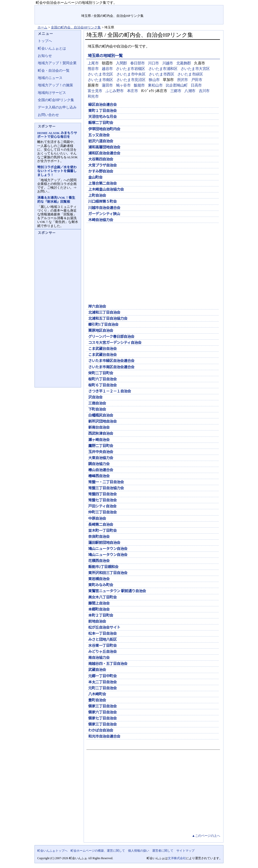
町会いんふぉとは (52, 48)
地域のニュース (50, 78)
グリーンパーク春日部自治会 (111, 337)
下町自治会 (97, 409)
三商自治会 (97, 403)
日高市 (196, 85)
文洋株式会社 (177, 858)
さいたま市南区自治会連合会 (111, 367)
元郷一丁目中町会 (102, 676)
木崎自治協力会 (101, 220)
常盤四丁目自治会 (102, 494)
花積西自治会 (99, 561)
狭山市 (154, 80)
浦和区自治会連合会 (104, 153)
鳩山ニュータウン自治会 (108, 549)
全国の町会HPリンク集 (56, 100)
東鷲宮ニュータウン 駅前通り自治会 (117, 591)
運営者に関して (163, 851)
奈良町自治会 (99, 537)
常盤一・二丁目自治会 (106, 482)
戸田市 (197, 80)
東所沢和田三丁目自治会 (108, 573)
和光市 (93, 96)
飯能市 (139, 85)
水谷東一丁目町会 (102, 646)
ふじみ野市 (115, 91)
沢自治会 (95, 397)
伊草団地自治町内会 (104, 129)
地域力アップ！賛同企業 (57, 63)
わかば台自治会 (101, 730)
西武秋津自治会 (101, 433)
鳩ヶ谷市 (123, 85)
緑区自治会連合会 (102, 105)
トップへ (45, 41)
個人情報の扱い (139, 851)
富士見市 (95, 91)
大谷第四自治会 (101, 159)
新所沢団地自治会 (102, 421)
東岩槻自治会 (99, 579)
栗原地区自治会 (101, 331)
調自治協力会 (99, 464)
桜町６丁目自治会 (102, 385)
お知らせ (45, 56)
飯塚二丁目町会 (101, 123)
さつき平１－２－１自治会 (110, 391)
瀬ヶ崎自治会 (99, 440)
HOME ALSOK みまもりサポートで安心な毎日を (57, 135)
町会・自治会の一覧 (54, 71)
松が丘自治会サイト (104, 627)
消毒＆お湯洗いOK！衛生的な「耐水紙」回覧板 (56, 200)
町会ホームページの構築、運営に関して (98, 851)
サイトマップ (212, 9)
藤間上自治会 (99, 603)
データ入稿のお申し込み (57, 107)
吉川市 (204, 91)
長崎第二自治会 (101, 525)
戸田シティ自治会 (102, 506)
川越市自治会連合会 (104, 208)
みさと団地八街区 (102, 640)
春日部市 (138, 63)
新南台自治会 (99, 427)
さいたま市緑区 (190, 74)
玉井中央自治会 (101, 452)
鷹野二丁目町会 (101, 446)
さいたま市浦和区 (163, 69)
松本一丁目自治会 (102, 634)
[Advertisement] (153, 264)
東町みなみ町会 (101, 585)
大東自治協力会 (101, 458)
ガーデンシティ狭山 (104, 214)
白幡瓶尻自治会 (101, 415)
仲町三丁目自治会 (102, 512)
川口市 (153, 63)
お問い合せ (189, 9)
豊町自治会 (97, 700)
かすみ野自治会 (101, 171)
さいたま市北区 (100, 74)
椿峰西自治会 (99, 476)
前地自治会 (97, 621)
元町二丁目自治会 (102, 688)
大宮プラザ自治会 (102, 165)
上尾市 (93, 63)
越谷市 (107, 69)
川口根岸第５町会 (102, 202)
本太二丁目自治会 (102, 682)
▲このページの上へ (206, 836)
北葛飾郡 (184, 63)
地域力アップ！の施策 (55, 85)
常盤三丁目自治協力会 (106, 488)
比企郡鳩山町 (177, 85)
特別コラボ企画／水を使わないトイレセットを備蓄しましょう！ (57, 171)
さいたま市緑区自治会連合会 (111, 361)
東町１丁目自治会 (102, 111)
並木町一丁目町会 (102, 531)
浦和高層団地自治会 (104, 147)
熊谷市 (93, 69)
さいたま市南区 (100, 80)
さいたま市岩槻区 (130, 69)
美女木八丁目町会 (102, 597)
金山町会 (95, 177)
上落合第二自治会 (102, 183)
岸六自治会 (97, 306)
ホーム (42, 27)
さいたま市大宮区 (195, 69)
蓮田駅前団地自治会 (104, 543)
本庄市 (132, 91)
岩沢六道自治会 (101, 141)
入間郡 (121, 63)
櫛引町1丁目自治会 (103, 325)
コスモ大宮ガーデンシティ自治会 (115, 343)
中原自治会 (97, 519)
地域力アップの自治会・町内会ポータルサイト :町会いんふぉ (58, 15)
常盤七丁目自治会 (102, 500)
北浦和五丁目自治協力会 (108, 319)
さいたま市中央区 (131, 74)
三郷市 (176, 91)
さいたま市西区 (161, 74)
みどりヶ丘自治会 (102, 652)
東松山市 (155, 85)
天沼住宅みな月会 (102, 117)
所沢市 (183, 80)
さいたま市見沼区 (131, 80)
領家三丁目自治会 (102, 706)
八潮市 (190, 91)
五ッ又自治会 (99, 135)
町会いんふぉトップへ (52, 851)
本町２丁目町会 (101, 615)
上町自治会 (97, 195)
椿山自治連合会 (101, 470)
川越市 (168, 63)
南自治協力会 (99, 658)
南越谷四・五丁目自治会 (108, 664)
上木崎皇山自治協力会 (108, 189)
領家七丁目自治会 (102, 718)
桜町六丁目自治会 (102, 379)
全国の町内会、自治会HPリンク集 (76, 27)
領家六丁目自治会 (102, 712)
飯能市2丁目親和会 (103, 567)
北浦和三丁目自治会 (104, 312)
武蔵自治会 (97, 670)
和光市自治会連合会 (104, 736)
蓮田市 (107, 85)
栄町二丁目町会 (101, 373)
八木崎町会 (97, 694)
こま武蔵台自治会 (102, 349)
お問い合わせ (48, 115)
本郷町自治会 (99, 609)
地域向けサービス (52, 93)
